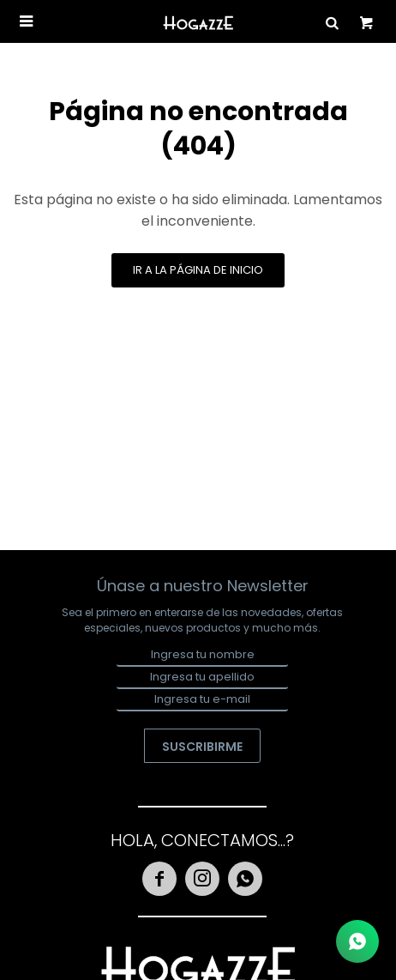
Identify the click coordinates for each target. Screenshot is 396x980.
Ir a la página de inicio (198, 270)
